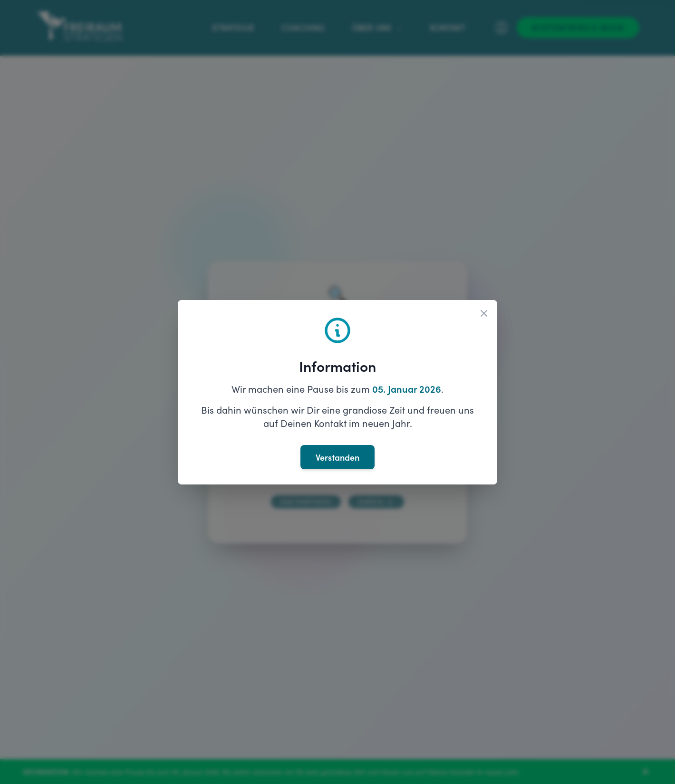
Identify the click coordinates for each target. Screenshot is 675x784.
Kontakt (448, 28)
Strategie (233, 28)
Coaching (303, 28)
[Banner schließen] (646, 772)
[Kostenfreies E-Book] (578, 28)
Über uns (377, 28)
